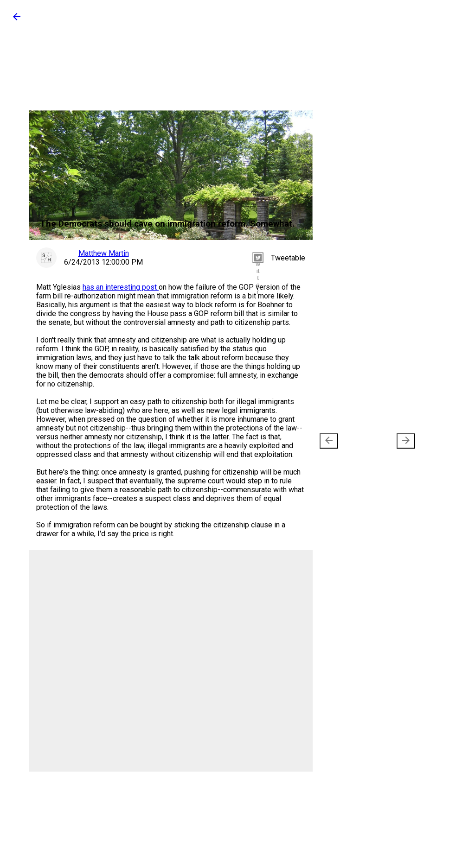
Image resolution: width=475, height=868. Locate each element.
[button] (17, 20)
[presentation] (329, 441)
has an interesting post (121, 287)
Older (392, 441)
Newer (344, 441)
